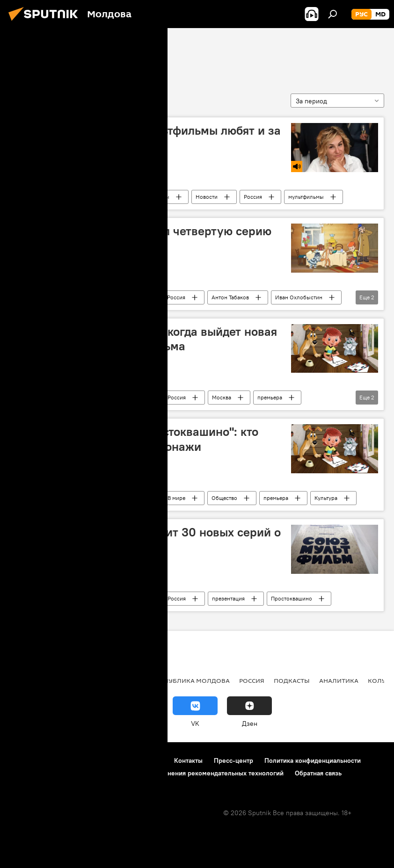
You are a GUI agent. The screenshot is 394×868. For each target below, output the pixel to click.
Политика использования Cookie (59, 773)
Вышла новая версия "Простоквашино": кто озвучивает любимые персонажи (137, 439)
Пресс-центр (233, 760)
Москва (222, 397)
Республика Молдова (191, 680)
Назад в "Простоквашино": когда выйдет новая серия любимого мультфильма (146, 339)
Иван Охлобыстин (299, 297)
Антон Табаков (230, 297)
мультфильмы (306, 197)
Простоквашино (292, 598)
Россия (253, 197)
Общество (224, 498)
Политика (28, 680)
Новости (207, 197)
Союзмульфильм (53, 55)
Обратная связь (318, 773)
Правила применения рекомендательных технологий (202, 773)
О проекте (26, 760)
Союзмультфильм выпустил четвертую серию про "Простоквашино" (144, 238)
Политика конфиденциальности (313, 760)
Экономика (76, 680)
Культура (326, 498)
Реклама (150, 760)
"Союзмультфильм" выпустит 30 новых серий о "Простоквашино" (148, 539)
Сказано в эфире (96, 197)
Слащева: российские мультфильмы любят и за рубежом (148, 138)
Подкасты (157, 197)
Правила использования (89, 760)
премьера (270, 397)
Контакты (188, 760)
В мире (132, 297)
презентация (228, 598)
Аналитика (339, 680)
